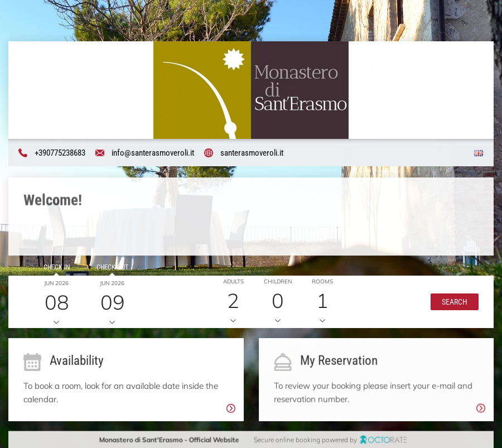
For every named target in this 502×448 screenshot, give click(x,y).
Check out (112, 268)
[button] (454, 302)
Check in (56, 268)
